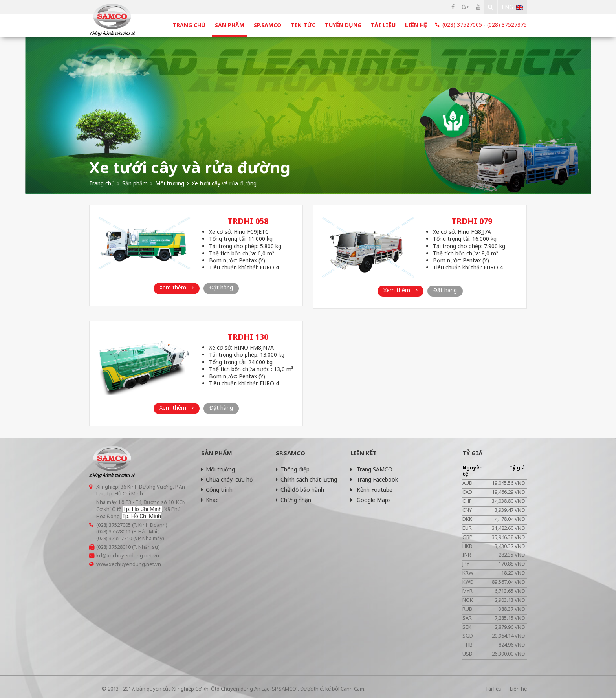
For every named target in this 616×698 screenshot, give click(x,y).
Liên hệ (416, 25)
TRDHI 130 (248, 337)
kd (99, 555)
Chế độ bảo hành (300, 490)
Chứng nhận (293, 500)
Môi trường (218, 469)
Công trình (217, 490)
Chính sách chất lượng (306, 479)
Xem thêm (177, 287)
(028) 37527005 (462, 25)
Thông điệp (293, 469)
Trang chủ (189, 25)
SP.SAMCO (268, 25)
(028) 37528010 (114, 547)
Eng (512, 7)
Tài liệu (383, 25)
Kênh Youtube (371, 490)
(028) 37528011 (114, 531)
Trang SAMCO (371, 469)
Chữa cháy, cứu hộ (227, 479)
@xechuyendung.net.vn (131, 555)
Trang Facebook (374, 479)
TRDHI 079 (472, 221)
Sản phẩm (230, 25)
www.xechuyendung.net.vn (129, 564)
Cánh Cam (352, 689)
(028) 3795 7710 (114, 538)
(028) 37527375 (507, 25)
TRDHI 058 (248, 221)
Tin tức (303, 25)
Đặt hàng (221, 287)
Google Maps (371, 500)
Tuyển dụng (343, 25)
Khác (210, 500)
